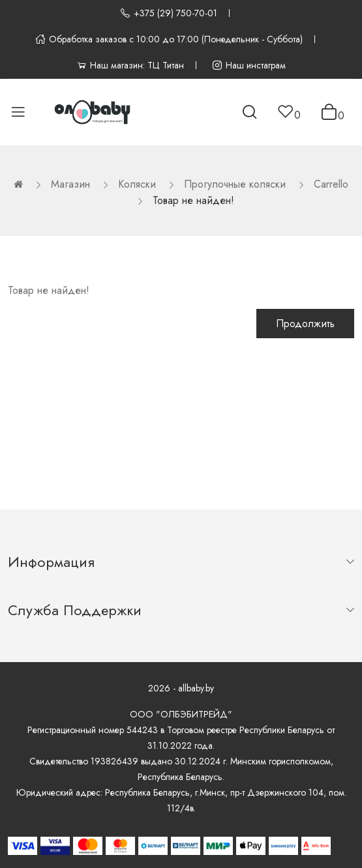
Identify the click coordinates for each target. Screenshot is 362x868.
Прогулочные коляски (235, 184)
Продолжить (305, 324)
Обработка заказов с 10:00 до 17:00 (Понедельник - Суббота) (169, 39)
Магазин (70, 184)
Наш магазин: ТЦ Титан (130, 65)
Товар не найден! (193, 200)
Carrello (331, 184)
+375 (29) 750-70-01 (169, 13)
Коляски (137, 184)
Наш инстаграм (249, 65)
